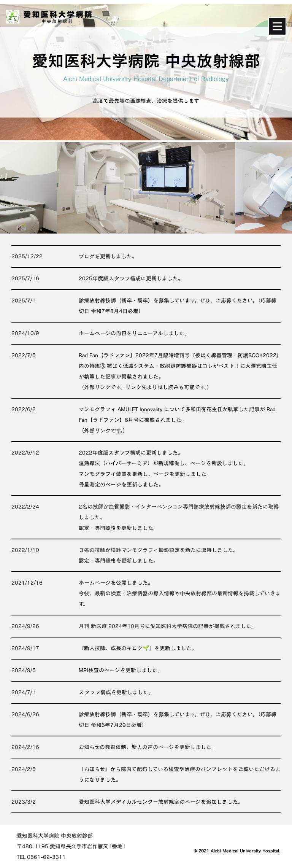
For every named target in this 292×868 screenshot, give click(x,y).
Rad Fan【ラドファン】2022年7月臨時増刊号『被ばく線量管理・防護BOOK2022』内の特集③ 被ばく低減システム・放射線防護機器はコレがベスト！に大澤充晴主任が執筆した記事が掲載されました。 (179, 366)
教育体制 (116, 747)
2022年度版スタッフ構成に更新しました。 (131, 452)
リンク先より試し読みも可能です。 (166, 387)
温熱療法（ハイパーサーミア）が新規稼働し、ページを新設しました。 (164, 463)
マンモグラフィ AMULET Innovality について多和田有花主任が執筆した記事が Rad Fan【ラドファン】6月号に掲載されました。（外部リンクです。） (177, 420)
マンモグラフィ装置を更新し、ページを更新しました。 (145, 474)
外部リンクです (102, 387)
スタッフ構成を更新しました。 (116, 692)
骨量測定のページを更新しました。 (121, 484)
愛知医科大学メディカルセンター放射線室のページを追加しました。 (161, 802)
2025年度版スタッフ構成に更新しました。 (131, 278)
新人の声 (142, 747)
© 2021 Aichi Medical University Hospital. (237, 851)
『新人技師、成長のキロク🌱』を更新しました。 (138, 648)
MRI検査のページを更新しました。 (121, 670)
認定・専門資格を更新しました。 (119, 528)
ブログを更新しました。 (108, 256)
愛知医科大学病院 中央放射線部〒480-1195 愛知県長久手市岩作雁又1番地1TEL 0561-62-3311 (71, 846)
